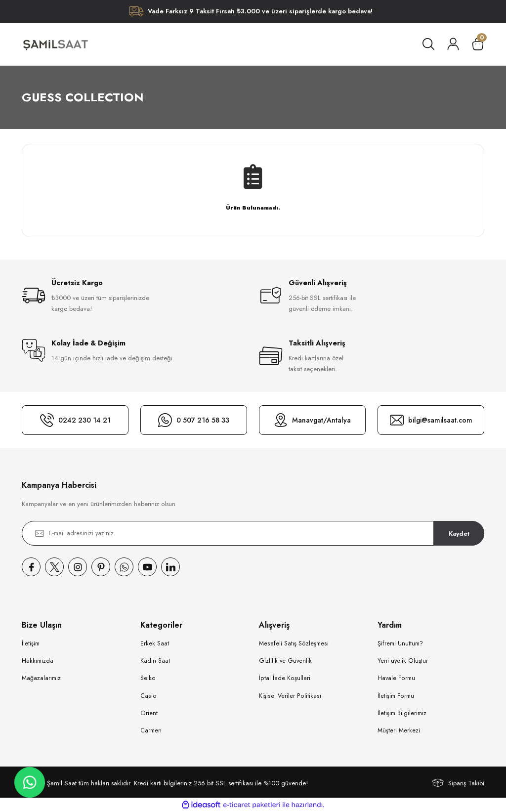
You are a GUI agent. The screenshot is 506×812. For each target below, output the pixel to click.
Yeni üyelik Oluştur (403, 661)
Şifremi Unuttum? (400, 643)
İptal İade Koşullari (285, 678)
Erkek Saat (155, 643)
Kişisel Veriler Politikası (290, 696)
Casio (148, 696)
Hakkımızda (38, 661)
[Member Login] (453, 44)
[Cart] (478, 44)
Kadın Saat (155, 661)
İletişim (31, 643)
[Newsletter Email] (253, 533)
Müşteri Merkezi (399, 730)
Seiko (148, 678)
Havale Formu (396, 678)
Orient (149, 713)
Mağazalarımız (41, 678)
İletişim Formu (396, 696)
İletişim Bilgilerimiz (402, 713)
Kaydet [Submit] (459, 533)
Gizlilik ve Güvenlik (285, 661)
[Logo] (55, 44)
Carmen (151, 730)
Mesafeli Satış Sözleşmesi (294, 643)
